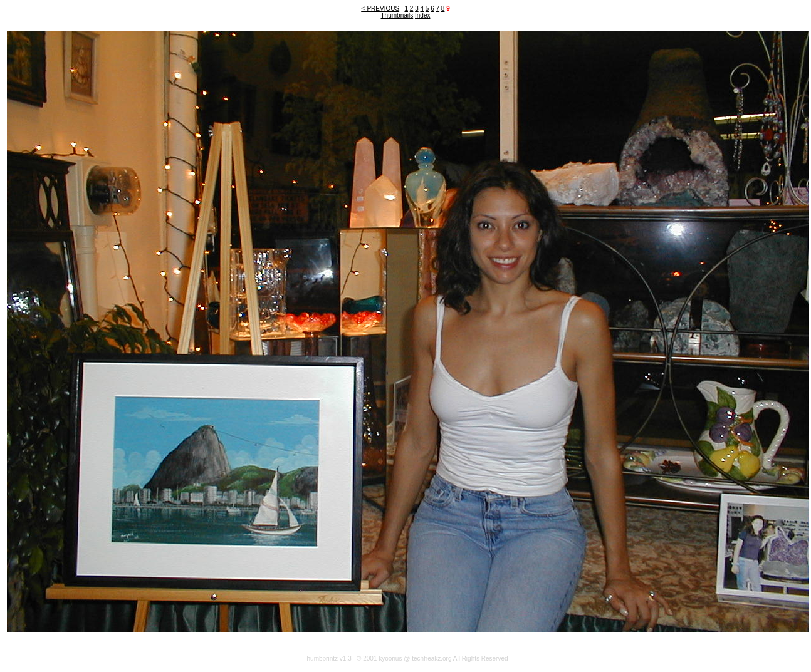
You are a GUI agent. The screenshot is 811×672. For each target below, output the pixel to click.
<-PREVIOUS (380, 8)
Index (422, 15)
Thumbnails (397, 15)
